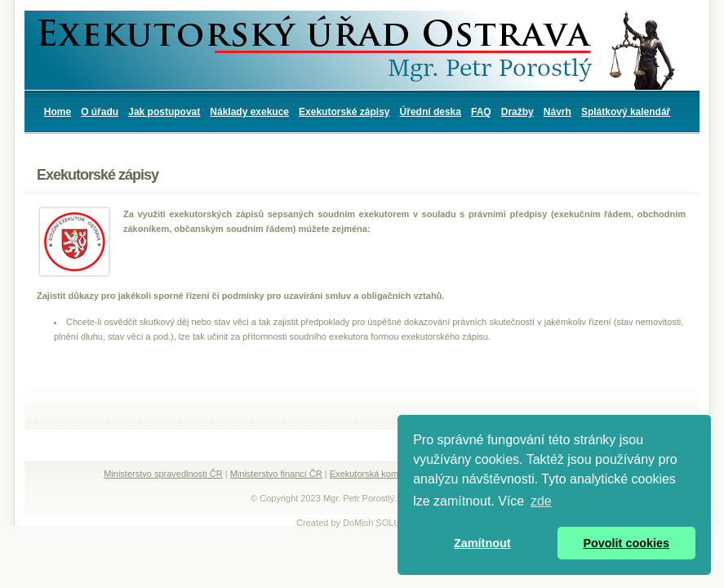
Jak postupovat (164, 112)
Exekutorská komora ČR (378, 474)
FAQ (481, 112)
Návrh (557, 112)
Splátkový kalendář (626, 112)
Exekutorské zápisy (344, 112)
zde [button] (541, 501)
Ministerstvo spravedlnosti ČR (163, 474)
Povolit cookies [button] (626, 543)
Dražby (517, 112)
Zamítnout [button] (482, 543)
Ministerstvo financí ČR (276, 474)
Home (58, 112)
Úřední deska (431, 112)
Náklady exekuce (249, 112)
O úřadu (100, 112)
